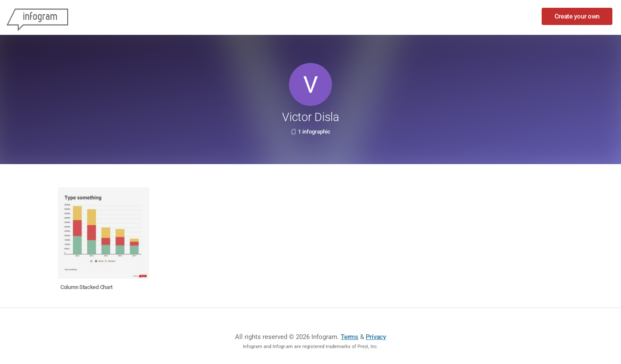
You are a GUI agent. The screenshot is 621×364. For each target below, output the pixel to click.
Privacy (376, 337)
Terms (350, 337)
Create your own (577, 16)
